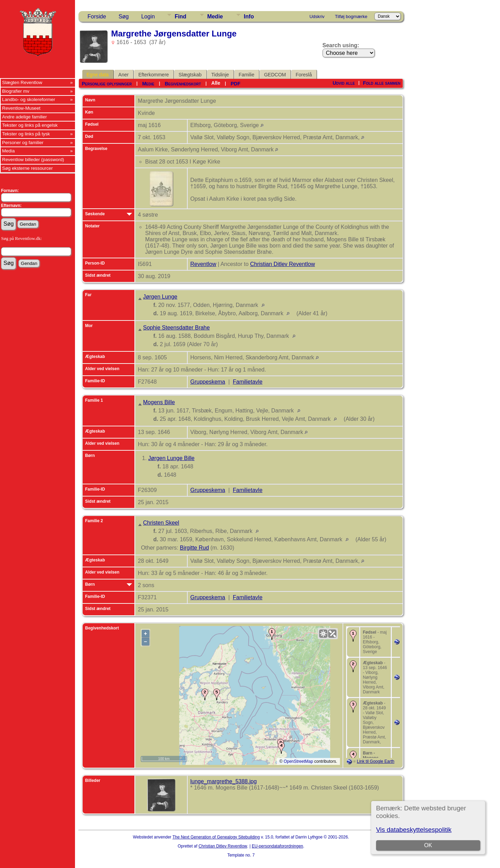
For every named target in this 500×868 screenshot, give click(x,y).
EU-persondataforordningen (277, 846)
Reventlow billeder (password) (33, 160)
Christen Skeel (161, 523)
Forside (97, 16)
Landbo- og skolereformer (29, 99)
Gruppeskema (208, 382)
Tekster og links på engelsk (30, 125)
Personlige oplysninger (107, 84)
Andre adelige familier (24, 117)
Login (148, 16)
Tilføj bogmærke (351, 16)
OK (428, 845)
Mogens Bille (159, 402)
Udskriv (317, 16)
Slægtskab (190, 75)
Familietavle (247, 382)
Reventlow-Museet (21, 108)
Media (8, 151)
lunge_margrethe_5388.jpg (223, 781)
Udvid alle (344, 83)
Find (181, 16)
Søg (123, 16)
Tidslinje (220, 75)
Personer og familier (23, 143)
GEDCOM (275, 75)
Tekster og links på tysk (26, 134)
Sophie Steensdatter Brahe (176, 328)
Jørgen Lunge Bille (171, 458)
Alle (216, 83)
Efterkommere (153, 75)
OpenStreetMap (298, 761)
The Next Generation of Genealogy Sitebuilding (216, 837)
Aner (124, 75)
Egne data (98, 75)
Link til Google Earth (376, 761)
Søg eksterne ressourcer (27, 168)
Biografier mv (16, 91)
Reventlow (203, 264)
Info (249, 16)
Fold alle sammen (382, 83)
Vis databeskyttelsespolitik (414, 830)
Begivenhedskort (183, 84)
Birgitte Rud (194, 548)
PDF (235, 84)
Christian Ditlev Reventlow (282, 264)
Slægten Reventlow (22, 82)
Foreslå (304, 75)
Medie (215, 16)
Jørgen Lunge (160, 297)
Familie (246, 75)
